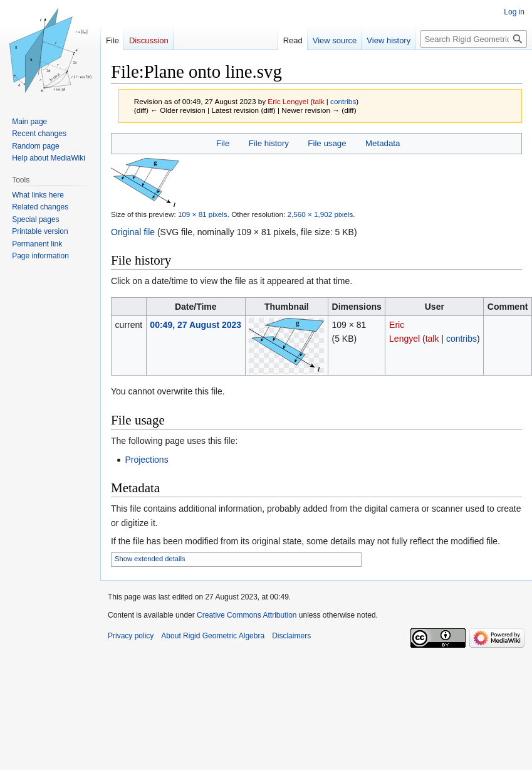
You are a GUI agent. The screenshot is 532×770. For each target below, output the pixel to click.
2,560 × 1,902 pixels (321, 214)
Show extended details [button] (150, 559)
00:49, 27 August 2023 (196, 325)
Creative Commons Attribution (247, 615)
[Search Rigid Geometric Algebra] (474, 39)
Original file (133, 232)
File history (269, 143)
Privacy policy (131, 636)
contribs (343, 101)
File (223, 143)
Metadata (383, 143)
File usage (327, 143)
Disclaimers (291, 636)
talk (318, 101)
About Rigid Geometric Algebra (213, 636)
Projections (146, 460)
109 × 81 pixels (203, 214)
